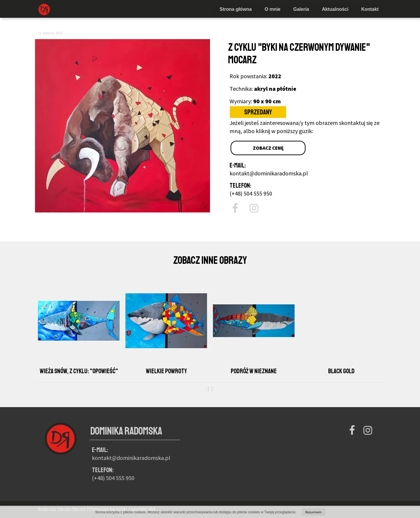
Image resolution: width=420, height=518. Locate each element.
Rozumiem (314, 512)
